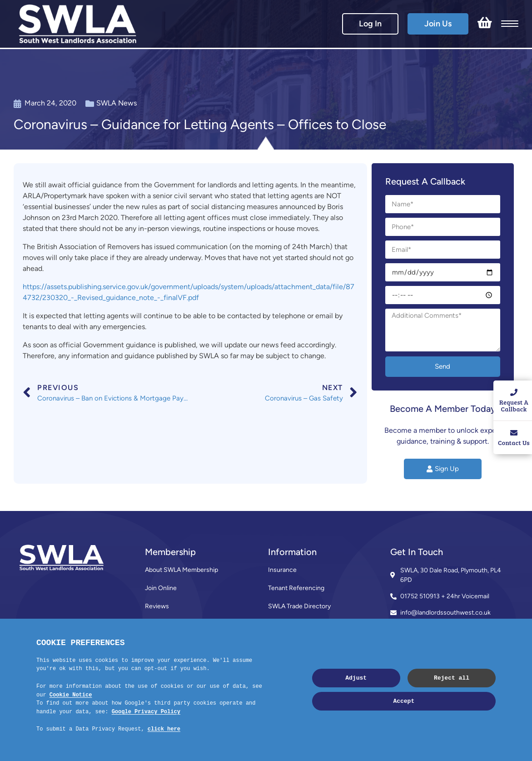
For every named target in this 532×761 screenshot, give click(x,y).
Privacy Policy (287, 661)
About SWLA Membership (181, 570)
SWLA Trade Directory (299, 606)
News (276, 624)
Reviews (157, 606)
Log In (370, 24)
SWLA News (117, 103)
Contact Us (161, 643)
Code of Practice (292, 643)
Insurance (282, 570)
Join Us (438, 24)
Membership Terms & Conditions (191, 624)
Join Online (161, 588)
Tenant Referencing (296, 588)
